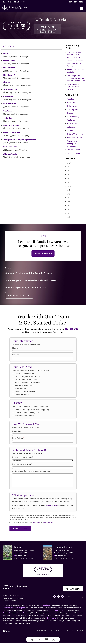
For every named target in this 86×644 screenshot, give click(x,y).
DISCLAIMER (41, 631)
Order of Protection (12, 123)
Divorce (6, 80)
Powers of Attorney (11, 130)
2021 (68, 180)
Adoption (7, 51)
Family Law (8, 94)
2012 (68, 215)
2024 (68, 169)
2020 (68, 184)
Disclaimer (36, 525)
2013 (68, 211)
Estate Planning (10, 87)
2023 (68, 173)
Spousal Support (10, 145)
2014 (68, 207)
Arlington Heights (18, 609)
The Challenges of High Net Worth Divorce (74, 85)
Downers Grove (60, 611)
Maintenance (9, 109)
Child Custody (9, 66)
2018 (68, 192)
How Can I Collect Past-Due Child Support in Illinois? (74, 53)
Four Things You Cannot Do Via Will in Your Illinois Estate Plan (76, 76)
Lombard (7, 609)
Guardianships (10, 102)
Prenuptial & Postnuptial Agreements (19, 138)
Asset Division (9, 59)
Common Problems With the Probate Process (75, 61)
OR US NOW (73, 589)
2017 (68, 196)
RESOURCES (69, 631)
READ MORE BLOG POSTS (22, 298)
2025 (68, 165)
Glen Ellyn (27, 614)
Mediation (7, 116)
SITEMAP (80, 631)
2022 (68, 176)
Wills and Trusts (10, 152)
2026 (68, 161)
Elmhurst (6, 614)
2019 (68, 188)
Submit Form (20, 531)
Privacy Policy (48, 525)
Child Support (9, 73)
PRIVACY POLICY (55, 631)
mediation (47, 606)
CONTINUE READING (43, 251)
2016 (68, 200)
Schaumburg (51, 619)
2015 (68, 203)
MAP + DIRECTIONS (24, 560)
